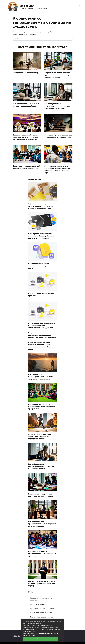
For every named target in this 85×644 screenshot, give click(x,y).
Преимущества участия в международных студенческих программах (42, 403)
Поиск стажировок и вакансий (42, 607)
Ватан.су (27, 6)
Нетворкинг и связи (38, 599)
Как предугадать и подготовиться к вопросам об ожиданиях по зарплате (57, 106)
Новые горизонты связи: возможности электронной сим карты (42, 264)
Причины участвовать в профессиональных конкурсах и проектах (42, 549)
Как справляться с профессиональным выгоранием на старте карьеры (42, 519)
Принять (41, 639)
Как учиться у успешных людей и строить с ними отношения (26, 166)
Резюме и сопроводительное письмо (42, 613)
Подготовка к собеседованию (42, 603)
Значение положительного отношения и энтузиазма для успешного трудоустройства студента (57, 168)
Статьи (33, 618)
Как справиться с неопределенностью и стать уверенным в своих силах (41, 373)
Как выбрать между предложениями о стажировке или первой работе (42, 462)
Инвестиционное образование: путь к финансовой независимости (42, 293)
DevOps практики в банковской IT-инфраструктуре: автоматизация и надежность (42, 323)
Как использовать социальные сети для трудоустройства (26, 104)
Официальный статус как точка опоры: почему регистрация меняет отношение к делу (42, 205)
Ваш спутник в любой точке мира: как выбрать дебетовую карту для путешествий (41, 234)
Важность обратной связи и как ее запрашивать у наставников (58, 135)
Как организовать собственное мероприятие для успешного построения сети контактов (26, 136)
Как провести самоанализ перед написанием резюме (27, 74)
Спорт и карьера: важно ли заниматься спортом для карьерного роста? (40, 432)
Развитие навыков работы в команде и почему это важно (41, 490)
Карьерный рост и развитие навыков (41, 594)
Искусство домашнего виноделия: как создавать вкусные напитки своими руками (42, 332)
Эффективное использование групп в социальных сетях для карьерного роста (58, 75)
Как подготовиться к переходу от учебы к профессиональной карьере (42, 578)
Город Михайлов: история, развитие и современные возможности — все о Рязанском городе (42, 343)
